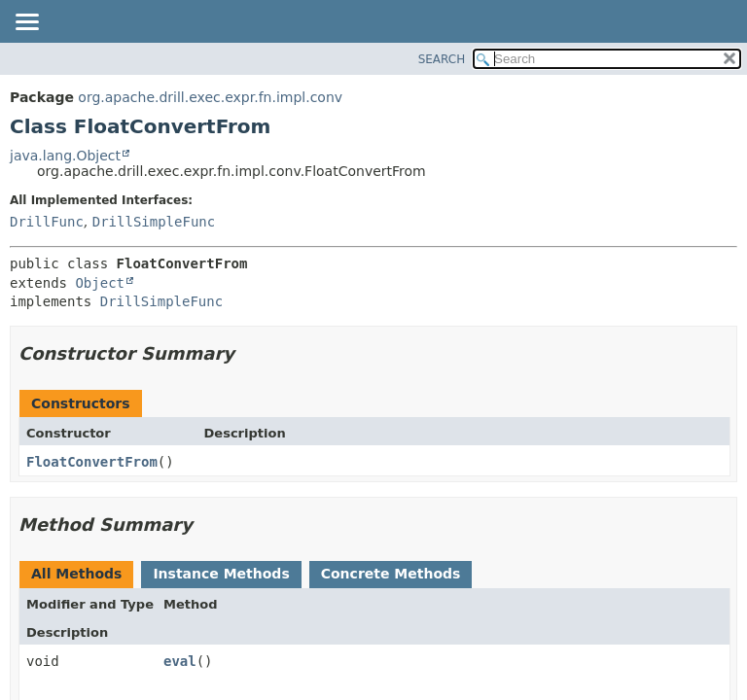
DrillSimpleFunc (154, 222)
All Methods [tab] (76, 574)
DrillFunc (47, 222)
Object (100, 283)
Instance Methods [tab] (221, 574)
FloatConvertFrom (92, 462)
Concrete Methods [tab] (391, 574)
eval (180, 661)
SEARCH (442, 59)
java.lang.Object (65, 156)
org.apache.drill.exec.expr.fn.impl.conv (210, 97)
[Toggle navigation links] (26, 23)
